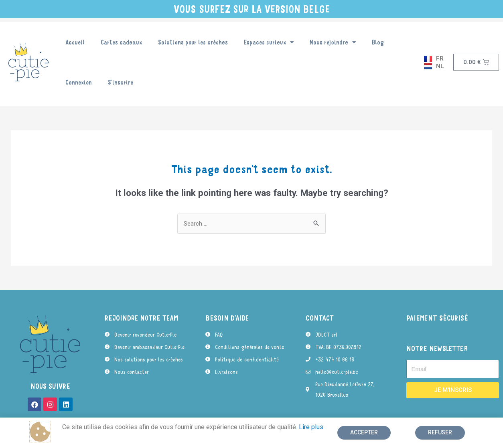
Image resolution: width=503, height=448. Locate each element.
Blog (378, 42)
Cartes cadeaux (121, 42)
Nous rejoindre (333, 42)
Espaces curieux (269, 42)
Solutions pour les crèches (193, 42)
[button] (364, 433)
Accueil (75, 42)
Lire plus (311, 427)
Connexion (79, 82)
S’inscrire (121, 82)
